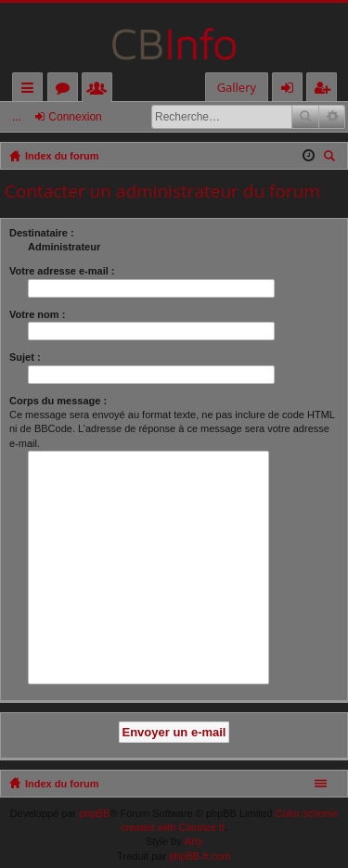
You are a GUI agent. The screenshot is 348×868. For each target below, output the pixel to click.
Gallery (237, 87)
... (17, 117)
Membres (101, 90)
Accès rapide (31, 90)
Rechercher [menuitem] (331, 158)
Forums (66, 90)
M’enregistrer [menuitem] (326, 90)
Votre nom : (37, 314)
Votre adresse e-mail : (62, 271)
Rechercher (305, 117)
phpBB (94, 813)
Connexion (75, 117)
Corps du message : (58, 401)
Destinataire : (42, 233)
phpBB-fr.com (200, 856)
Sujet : (25, 357)
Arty (194, 841)
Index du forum (62, 784)
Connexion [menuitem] (291, 90)
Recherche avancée (332, 117)
